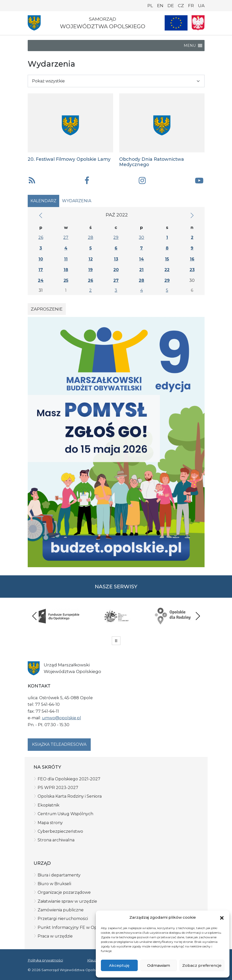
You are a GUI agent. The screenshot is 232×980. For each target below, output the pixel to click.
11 (66, 259)
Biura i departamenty (59, 875)
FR (191, 6)
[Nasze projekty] (176, 23)
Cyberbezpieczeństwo (60, 831)
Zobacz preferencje (202, 965)
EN (160, 6)
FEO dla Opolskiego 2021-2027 (69, 779)
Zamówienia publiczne (61, 910)
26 (41, 237)
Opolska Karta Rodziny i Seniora (70, 796)
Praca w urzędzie (55, 936)
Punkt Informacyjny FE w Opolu (71, 927)
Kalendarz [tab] (43, 201)
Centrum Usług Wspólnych (65, 814)
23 (192, 270)
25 (66, 280)
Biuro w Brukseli (54, 884)
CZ (181, 6)
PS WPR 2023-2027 (58, 788)
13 (116, 259)
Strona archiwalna (56, 840)
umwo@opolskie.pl (61, 718)
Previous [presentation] (35, 616)
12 (91, 259)
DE (171, 6)
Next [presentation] (198, 616)
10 (41, 259)
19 (90, 270)
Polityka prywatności (45, 960)
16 (192, 259)
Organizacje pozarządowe (64, 892)
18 (66, 270)
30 (141, 237)
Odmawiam (159, 965)
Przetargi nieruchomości (63, 919)
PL (150, 6)
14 (141, 259)
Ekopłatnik (49, 805)
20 (116, 270)
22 (167, 270)
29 (116, 237)
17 (41, 270)
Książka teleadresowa (59, 744)
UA (201, 6)
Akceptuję (119, 965)
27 (66, 237)
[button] (222, 918)
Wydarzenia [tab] (77, 201)
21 (141, 270)
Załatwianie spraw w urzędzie (67, 901)
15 (167, 259)
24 (41, 280)
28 (91, 237)
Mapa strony (50, 823)
